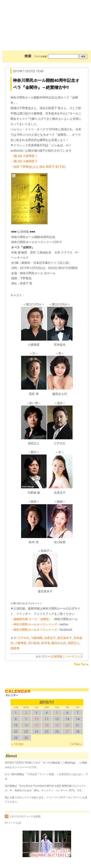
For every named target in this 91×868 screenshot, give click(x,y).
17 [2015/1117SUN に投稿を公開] (36, 725)
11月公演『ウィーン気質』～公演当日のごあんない (55, 774)
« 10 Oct (18, 744)
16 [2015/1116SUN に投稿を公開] (26, 725)
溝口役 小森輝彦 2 (25, 161)
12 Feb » (76, 744)
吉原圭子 (50, 638)
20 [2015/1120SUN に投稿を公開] (67, 725)
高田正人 (74, 643)
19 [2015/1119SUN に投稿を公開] (57, 725)
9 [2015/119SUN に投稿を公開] (26, 719)
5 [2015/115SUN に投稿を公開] (57, 713)
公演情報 (57, 656)
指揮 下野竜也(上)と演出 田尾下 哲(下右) (40, 167)
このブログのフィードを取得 (23, 816)
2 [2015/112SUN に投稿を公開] (26, 713)
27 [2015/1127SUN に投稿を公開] (67, 731)
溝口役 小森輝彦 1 (25, 156)
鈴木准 (46, 643)
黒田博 (15, 648)
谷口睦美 (34, 643)
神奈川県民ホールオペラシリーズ (35, 624)
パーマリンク (74, 656)
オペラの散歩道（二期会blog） (47, 18)
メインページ (53, 797)
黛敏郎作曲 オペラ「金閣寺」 (33, 619)
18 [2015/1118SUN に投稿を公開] (47, 725)
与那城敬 (37, 638)
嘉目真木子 (65, 638)
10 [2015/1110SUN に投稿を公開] (36, 719)
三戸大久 (24, 638)
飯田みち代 (59, 643)
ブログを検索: (41, 56)
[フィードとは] (13, 823)
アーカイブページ (73, 797)
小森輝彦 (21, 643)
